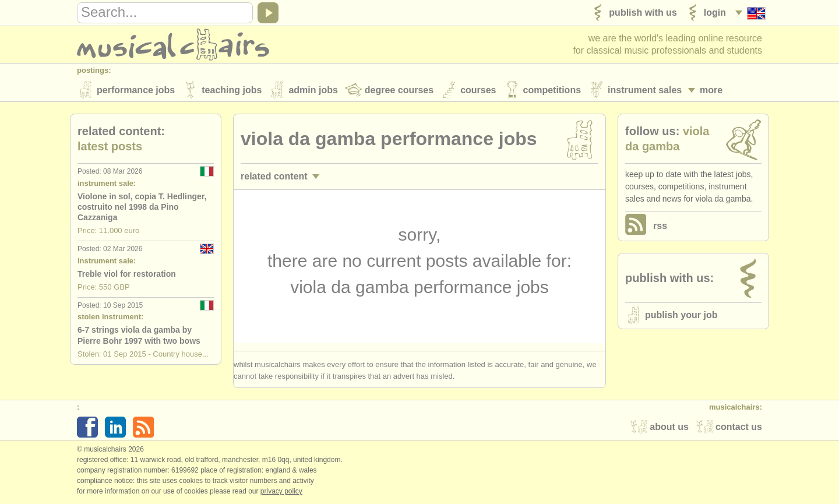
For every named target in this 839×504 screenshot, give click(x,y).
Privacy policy (281, 492)
